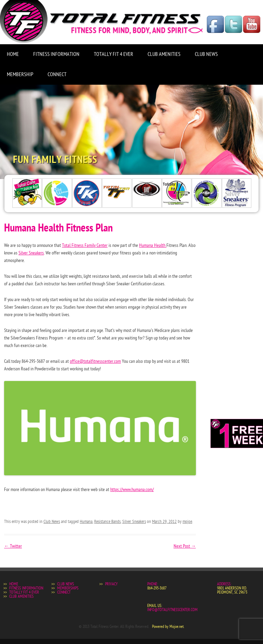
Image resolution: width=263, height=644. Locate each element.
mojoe (187, 522)
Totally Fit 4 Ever (114, 54)
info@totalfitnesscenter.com (172, 610)
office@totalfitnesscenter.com (95, 361)
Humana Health (153, 245)
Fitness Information (56, 54)
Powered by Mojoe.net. (168, 627)
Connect (57, 74)
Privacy (111, 584)
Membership (20, 74)
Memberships (68, 588)
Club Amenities (164, 54)
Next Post (185, 546)
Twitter (13, 546)
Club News (206, 54)
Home (13, 54)
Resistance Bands (107, 522)
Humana (86, 522)
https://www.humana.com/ (132, 490)
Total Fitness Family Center (85, 245)
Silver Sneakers (31, 253)
